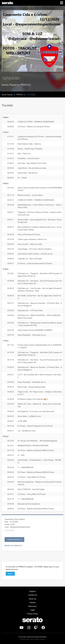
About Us (32, 599)
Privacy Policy (33, 614)
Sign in (10, 574)
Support (33, 591)
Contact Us (33, 595)
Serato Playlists (7, 94)
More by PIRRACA (13, 546)
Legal (32, 610)
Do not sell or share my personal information (33, 637)
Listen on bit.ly (15, 540)
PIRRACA (20, 94)
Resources (32, 606)
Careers (33, 602)
